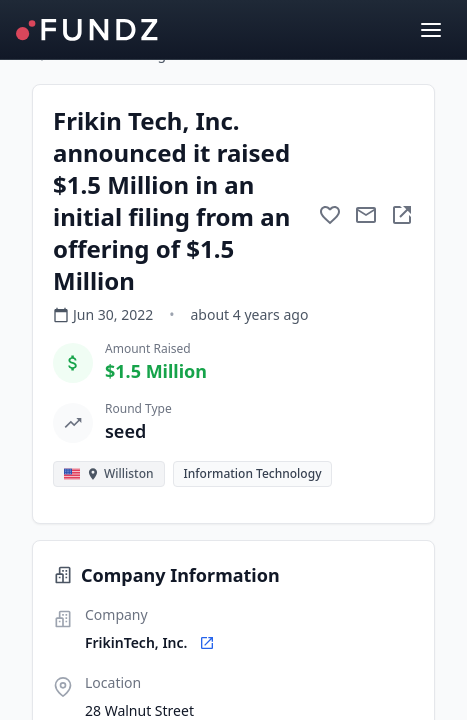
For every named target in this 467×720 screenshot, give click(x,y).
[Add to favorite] (330, 215)
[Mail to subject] (366, 215)
